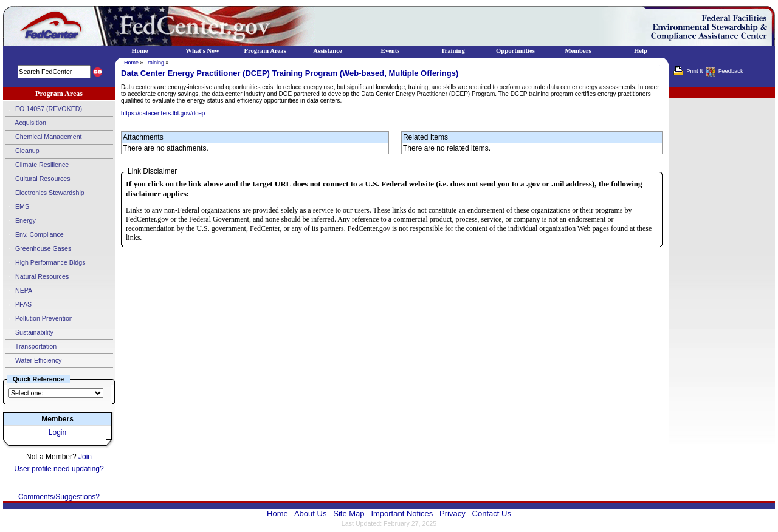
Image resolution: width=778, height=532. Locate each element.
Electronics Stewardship (45, 193)
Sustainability (29, 333)
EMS (17, 207)
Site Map (349, 513)
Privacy (453, 513)
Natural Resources (37, 277)
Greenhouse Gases (38, 249)
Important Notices (402, 513)
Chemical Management (43, 137)
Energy (20, 221)
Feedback (731, 71)
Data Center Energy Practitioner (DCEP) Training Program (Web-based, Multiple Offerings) (290, 73)
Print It (694, 71)
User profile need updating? (59, 469)
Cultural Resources (38, 179)
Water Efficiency (33, 361)
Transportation (31, 347)
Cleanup (22, 151)
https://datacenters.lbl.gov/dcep (163, 113)
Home (131, 63)
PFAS (18, 305)
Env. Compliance (34, 235)
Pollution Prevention (39, 319)
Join (85, 457)
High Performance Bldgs (45, 263)
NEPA (19, 291)
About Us (310, 513)
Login (57, 432)
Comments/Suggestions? (59, 497)
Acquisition (26, 123)
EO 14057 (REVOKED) (43, 109)
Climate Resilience (37, 165)
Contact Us (492, 513)
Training (154, 63)
